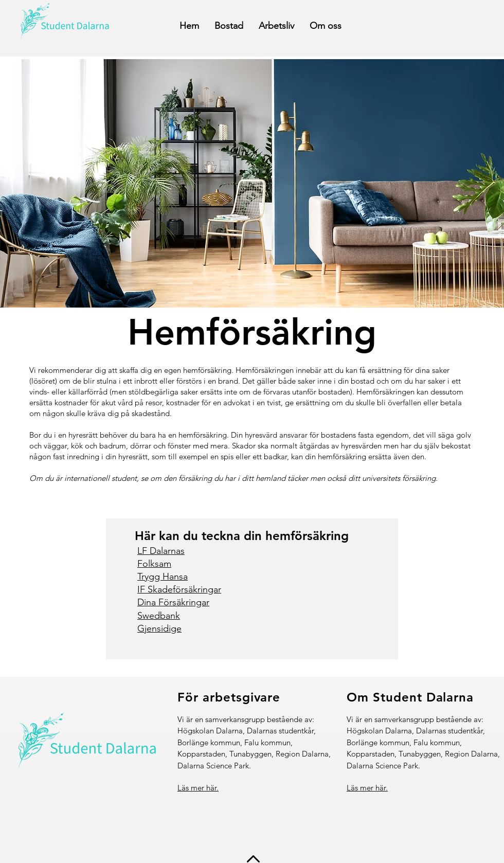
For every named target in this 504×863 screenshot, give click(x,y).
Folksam (154, 564)
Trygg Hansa (163, 577)
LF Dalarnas (161, 551)
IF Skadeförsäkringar (179, 589)
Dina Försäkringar (173, 602)
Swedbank (159, 616)
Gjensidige (159, 628)
